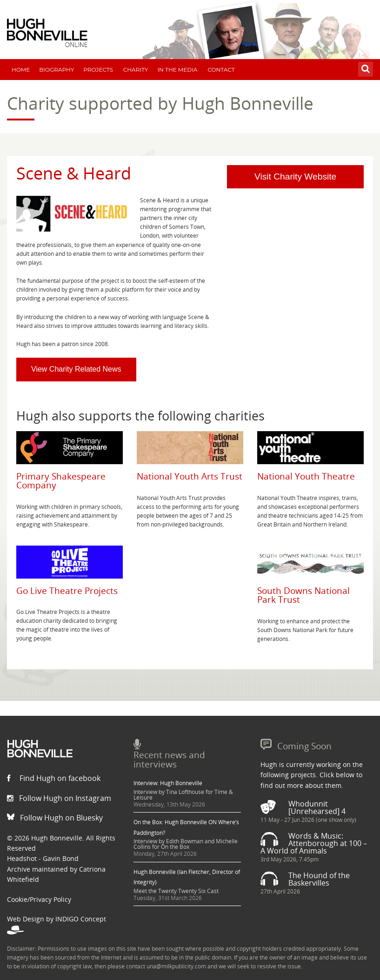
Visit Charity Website (295, 177)
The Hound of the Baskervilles (319, 879)
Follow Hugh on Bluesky (55, 818)
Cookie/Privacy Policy (39, 899)
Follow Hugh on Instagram (59, 798)
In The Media (177, 70)
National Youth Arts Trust (190, 476)
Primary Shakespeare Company (61, 480)
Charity (136, 70)
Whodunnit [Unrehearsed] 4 (317, 807)
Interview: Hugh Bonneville (168, 783)
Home (21, 70)
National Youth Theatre (306, 476)
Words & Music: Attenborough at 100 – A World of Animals (314, 843)
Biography (57, 70)
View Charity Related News (76, 369)
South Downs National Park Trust (303, 595)
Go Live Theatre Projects (67, 590)
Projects (98, 70)
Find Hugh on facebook (54, 778)
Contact (221, 70)
